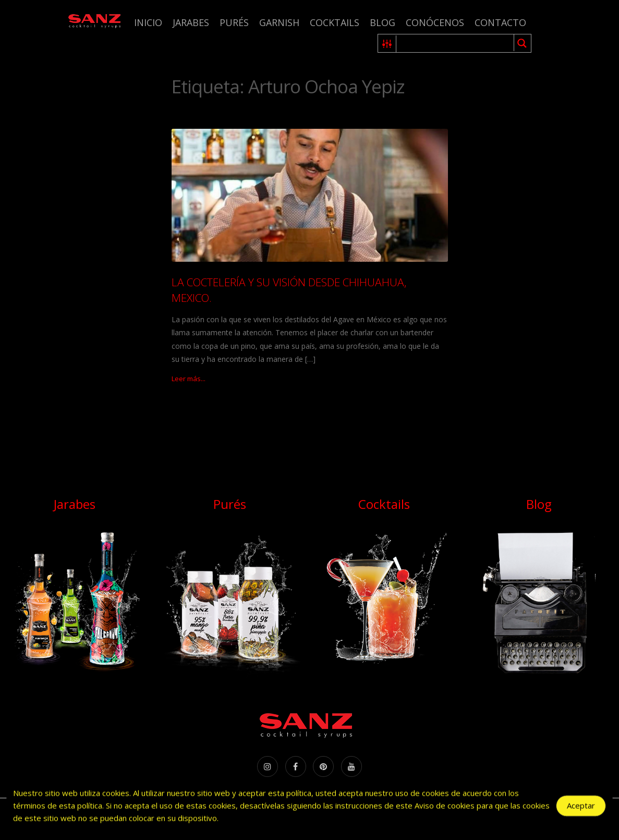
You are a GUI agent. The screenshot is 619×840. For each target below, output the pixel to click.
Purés (234, 22)
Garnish (279, 22)
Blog (383, 22)
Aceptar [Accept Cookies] (581, 807)
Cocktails (335, 22)
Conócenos (435, 22)
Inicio (148, 22)
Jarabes (191, 22)
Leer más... (189, 379)
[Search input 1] (456, 43)
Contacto (500, 22)
